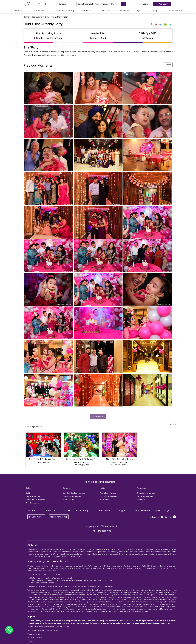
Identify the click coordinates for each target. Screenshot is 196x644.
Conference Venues (145, 496)
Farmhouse (142, 500)
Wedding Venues (33, 496)
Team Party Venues (108, 493)
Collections (41, 11)
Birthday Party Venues (146, 493)
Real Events (124, 11)
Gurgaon (66, 4)
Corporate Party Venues (35, 500)
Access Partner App (59, 517)
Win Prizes (106, 11)
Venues (20, 11)
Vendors (87, 11)
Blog (155, 11)
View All (173, 424)
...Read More (71, 55)
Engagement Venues (109, 496)
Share (168, 65)
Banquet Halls (69, 500)
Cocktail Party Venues (72, 496)
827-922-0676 (176, 11)
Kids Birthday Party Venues (74, 493)
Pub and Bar (105, 500)
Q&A (139, 11)
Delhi (28, 493)
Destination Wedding (64, 11)
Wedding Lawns (32, 503)
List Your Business (36, 517)
